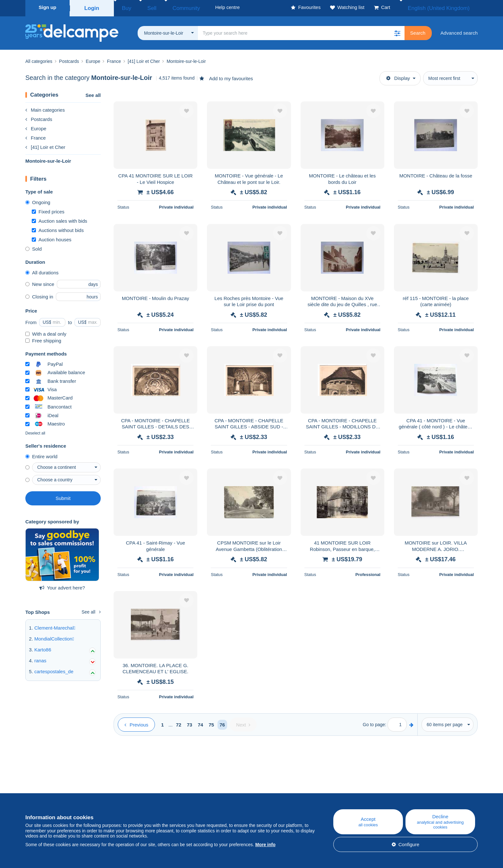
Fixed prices (48, 210)
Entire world (41, 455)
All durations (42, 271)
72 (179, 723)
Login (92, 7)
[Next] (243, 723)
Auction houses (52, 238)
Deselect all (35, 431)
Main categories (45, 108)
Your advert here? (62, 586)
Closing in (39, 295)
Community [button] (171, 7)
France (36, 136)
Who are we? (39, 791)
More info (265, 845)
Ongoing (38, 200)
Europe (36, 127)
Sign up (48, 7)
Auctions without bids (58, 228)
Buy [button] (124, 7)
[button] (397, 31)
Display (398, 76)
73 (190, 723)
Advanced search (459, 31)
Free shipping (43, 339)
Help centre (297, 791)
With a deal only (46, 332)
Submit (63, 496)
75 (212, 723)
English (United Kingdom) (446, 7)
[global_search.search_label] (301, 31)
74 (201, 723)
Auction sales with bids (60, 219)
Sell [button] (144, 7)
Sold (34, 247)
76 (222, 723)
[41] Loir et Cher (45, 145)
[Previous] (136, 723)
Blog (163, 791)
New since (40, 282)
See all (93, 93)
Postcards (39, 117)
